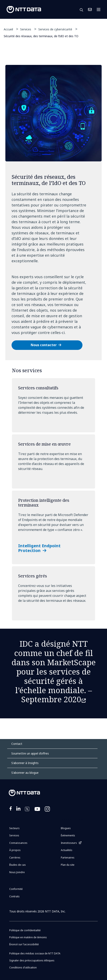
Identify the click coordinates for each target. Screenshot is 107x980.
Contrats (14, 896)
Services (26, 29)
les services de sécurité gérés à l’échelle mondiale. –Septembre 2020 (54, 685)
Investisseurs (69, 843)
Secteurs (14, 828)
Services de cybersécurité (55, 29)
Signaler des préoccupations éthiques (32, 960)
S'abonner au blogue (25, 773)
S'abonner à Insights (25, 763)
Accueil (8, 29)
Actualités (67, 850)
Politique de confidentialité (25, 930)
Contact (17, 744)
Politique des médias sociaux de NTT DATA (35, 953)
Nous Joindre (90, 10)
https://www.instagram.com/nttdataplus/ (48, 812)
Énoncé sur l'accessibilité (24, 944)
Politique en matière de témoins (28, 937)
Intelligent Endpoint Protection (39, 548)
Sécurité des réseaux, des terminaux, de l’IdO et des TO (41, 36)
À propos (15, 850)
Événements (68, 835)
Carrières (15, 858)
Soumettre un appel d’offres (30, 753)
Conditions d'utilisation (23, 967)
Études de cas (18, 865)
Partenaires (68, 858)
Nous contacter (44, 345)
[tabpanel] (53, 213)
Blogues (66, 828)
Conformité (16, 889)
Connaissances (18, 843)
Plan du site (68, 865)
